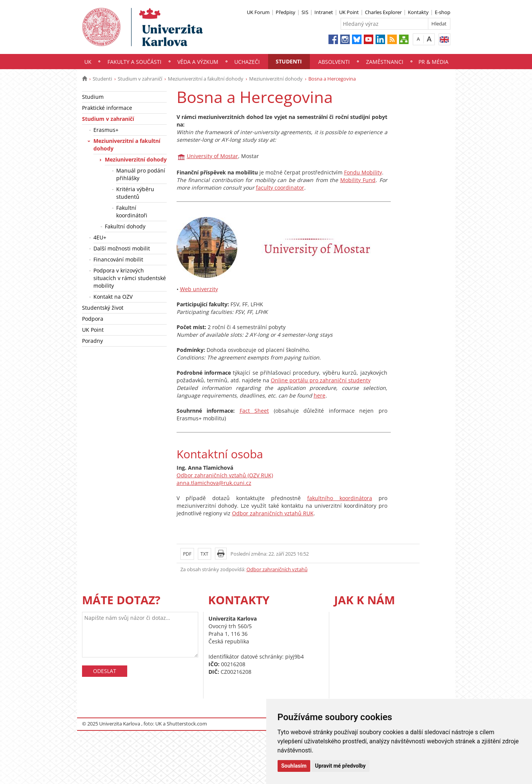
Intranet (324, 12)
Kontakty (418, 12)
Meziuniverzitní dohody (276, 79)
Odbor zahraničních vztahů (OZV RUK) (225, 475)
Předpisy (286, 12)
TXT (204, 554)
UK (88, 62)
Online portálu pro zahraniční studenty (321, 380)
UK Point (349, 12)
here (320, 395)
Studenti (289, 61)
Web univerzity (199, 289)
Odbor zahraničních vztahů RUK (273, 513)
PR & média (433, 62)
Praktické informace (107, 108)
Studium (93, 97)
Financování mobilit (118, 259)
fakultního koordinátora (340, 498)
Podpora (93, 319)
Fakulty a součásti (134, 62)
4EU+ (100, 237)
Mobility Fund (358, 180)
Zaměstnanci (385, 62)
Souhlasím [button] (294, 766)
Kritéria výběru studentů (135, 193)
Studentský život (103, 308)
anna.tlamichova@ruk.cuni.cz (214, 483)
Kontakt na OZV (113, 297)
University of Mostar (212, 156)
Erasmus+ (106, 130)
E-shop (443, 12)
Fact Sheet (254, 411)
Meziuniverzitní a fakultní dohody (206, 79)
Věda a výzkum (198, 62)
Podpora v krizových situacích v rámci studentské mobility (130, 278)
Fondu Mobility (363, 172)
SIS (305, 12)
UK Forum (258, 12)
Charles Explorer (383, 12)
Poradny (92, 341)
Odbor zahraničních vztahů (277, 569)
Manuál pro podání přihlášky (141, 174)
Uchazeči (247, 62)
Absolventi (334, 62)
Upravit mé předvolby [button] (340, 766)
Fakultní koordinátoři (132, 211)
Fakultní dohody (125, 226)
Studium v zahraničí (140, 79)
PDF (187, 554)
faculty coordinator (280, 188)
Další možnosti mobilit (122, 248)
